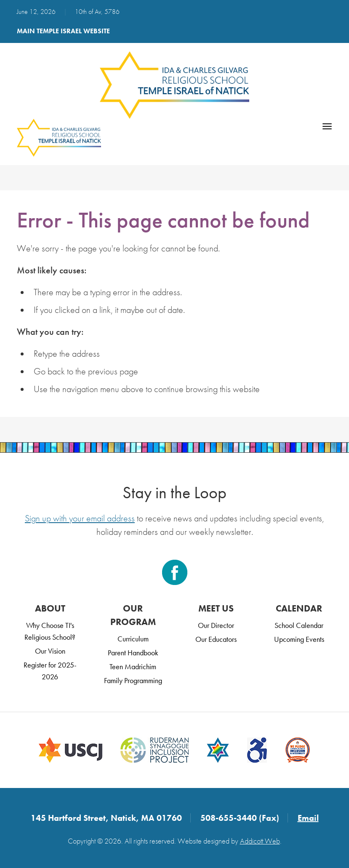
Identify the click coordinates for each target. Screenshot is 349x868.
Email (308, 818)
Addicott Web (260, 841)
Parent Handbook (133, 653)
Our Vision (50, 651)
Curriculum (133, 639)
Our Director (216, 625)
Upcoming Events (299, 639)
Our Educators (216, 639)
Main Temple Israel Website (63, 31)
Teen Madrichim (133, 666)
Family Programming (133, 680)
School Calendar (299, 625)
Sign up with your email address (80, 518)
